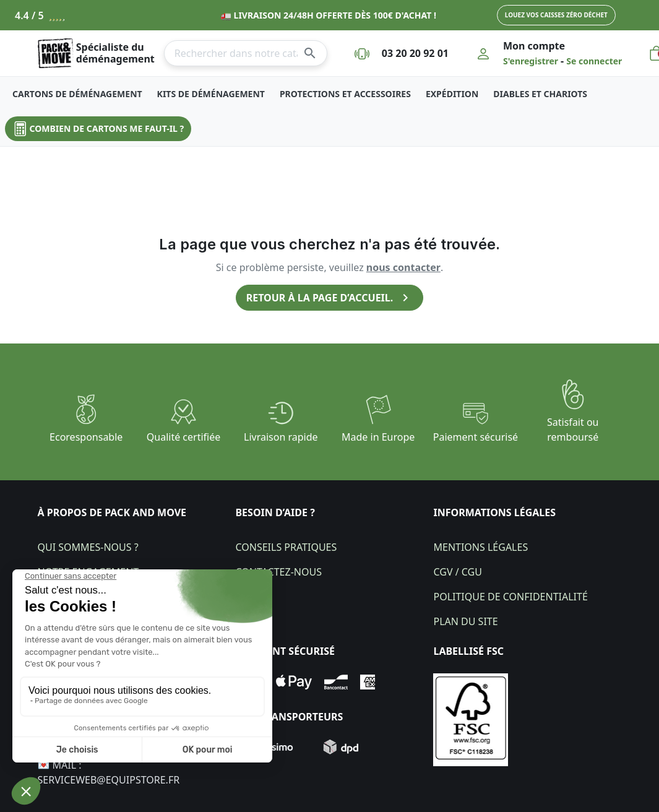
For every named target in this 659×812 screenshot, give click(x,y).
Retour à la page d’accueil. (330, 298)
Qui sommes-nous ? (88, 547)
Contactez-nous (278, 572)
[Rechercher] (246, 53)
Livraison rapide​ (281, 437)
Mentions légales (480, 547)
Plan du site (465, 621)
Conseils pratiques (286, 547)
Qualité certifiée (183, 437)
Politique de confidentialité (510, 597)
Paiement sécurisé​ (476, 437)
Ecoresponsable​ (86, 437)
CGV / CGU (457, 572)
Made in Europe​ (378, 437)
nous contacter (403, 267)
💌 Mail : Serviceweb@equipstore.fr (109, 772)
